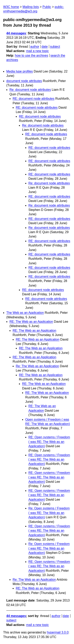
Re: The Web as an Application (37, 366)
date (44, 47)
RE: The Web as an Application (31, 322)
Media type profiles (20, 71)
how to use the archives (32, 56)
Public (47, 7)
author (35, 47)
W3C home (11, 7)
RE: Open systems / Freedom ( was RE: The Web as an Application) (49, 442)
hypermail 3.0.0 (58, 632)
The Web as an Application (25, 313)
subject (55, 47)
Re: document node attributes (30, 90)
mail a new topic (37, 51)
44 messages (16, 33)
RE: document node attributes (34, 99)
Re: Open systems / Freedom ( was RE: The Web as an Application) (49, 513)
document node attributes (24, 81)
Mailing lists (31, 7)
